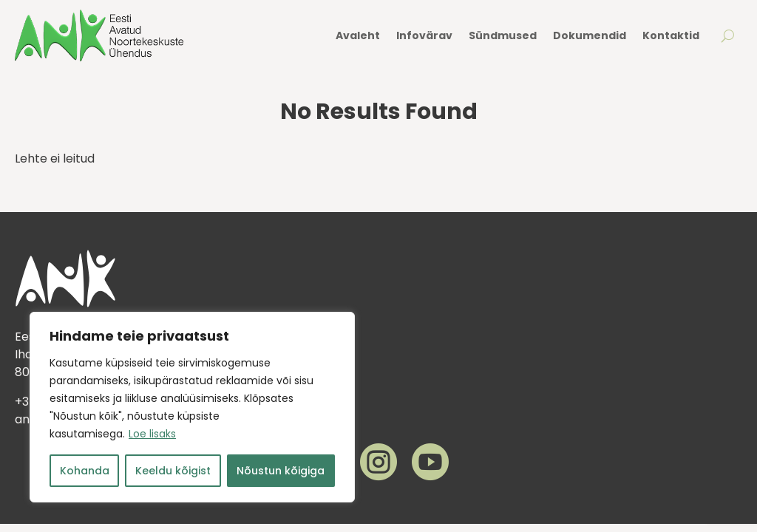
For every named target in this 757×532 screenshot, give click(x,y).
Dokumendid (590, 35)
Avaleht (358, 35)
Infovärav (424, 35)
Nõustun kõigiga (281, 471)
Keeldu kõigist (173, 471)
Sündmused (503, 35)
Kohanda (85, 471)
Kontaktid (671, 35)
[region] (192, 407)
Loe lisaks (152, 434)
